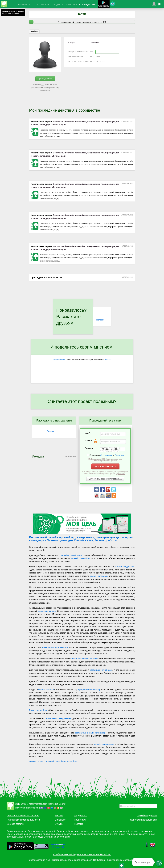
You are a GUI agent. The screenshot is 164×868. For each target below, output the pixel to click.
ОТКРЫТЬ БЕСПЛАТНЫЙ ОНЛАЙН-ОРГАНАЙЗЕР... (54, 762)
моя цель (86, 831)
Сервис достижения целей (41, 831)
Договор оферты (15, 824)
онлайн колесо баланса (58, 837)
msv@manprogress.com (28, 808)
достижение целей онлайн (28, 834)
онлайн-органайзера (104, 744)
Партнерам (80, 820)
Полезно (100, 320)
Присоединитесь (45, 78)
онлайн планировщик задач (133, 834)
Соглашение (106, 455)
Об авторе (60, 820)
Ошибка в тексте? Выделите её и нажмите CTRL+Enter (82, 854)
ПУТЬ (35, 4)
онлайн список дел (34, 837)
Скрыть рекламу (70, 457)
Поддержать (80, 816)
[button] (159, 863)
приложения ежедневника (58, 718)
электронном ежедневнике (55, 647)
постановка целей (120, 831)
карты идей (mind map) (101, 670)
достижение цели (100, 831)
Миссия (59, 816)
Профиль (34, 31)
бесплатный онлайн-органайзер (90, 733)
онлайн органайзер (53, 834)
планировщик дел (47, 611)
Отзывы (59, 824)
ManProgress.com (38, 804)
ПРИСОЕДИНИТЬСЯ (105, 466)
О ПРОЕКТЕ (24, 4)
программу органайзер (89, 689)
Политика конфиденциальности (23, 820)
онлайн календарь (99, 576)
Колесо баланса (46, 689)
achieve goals (73, 831)
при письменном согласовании (118, 860)
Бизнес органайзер (38, 710)
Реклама (78, 824)
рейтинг (108, 360)
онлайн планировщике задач (84, 659)
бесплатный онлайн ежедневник (81, 834)
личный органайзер (80, 558)
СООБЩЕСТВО (87, 4)
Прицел (60, 831)
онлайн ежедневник (124, 567)
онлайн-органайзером (72, 555)
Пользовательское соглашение (23, 816)
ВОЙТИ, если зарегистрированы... (105, 479)
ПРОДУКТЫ (58, 4)
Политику (119, 455)
